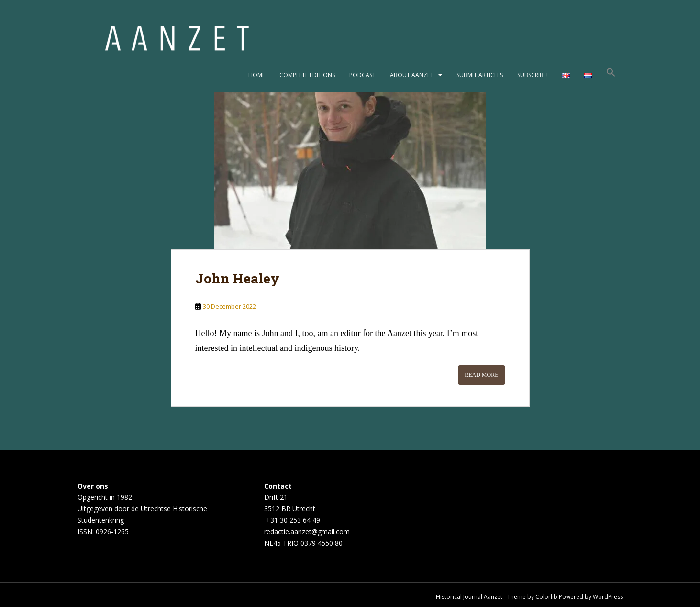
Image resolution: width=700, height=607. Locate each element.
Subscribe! (533, 75)
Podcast (362, 75)
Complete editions (307, 75)
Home (257, 75)
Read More (481, 375)
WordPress (608, 597)
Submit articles (480, 75)
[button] (611, 75)
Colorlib (546, 597)
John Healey (237, 278)
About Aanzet (412, 75)
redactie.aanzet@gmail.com (307, 532)
